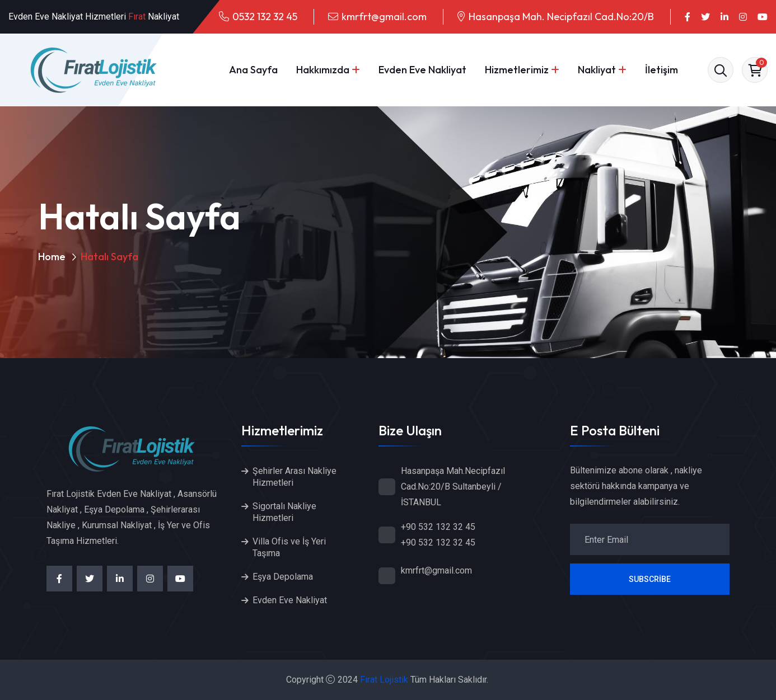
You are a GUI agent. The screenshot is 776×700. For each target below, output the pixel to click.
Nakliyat (597, 70)
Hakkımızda (323, 70)
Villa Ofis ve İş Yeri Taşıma (289, 547)
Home (52, 257)
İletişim (662, 70)
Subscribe (650, 579)
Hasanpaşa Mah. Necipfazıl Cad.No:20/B (561, 17)
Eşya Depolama (283, 577)
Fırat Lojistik (384, 680)
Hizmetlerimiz (517, 70)
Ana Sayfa (253, 70)
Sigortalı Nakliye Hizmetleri (284, 512)
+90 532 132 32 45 (438, 527)
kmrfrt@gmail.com (384, 17)
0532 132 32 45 (265, 17)
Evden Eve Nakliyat (422, 70)
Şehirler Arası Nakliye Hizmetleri (294, 477)
